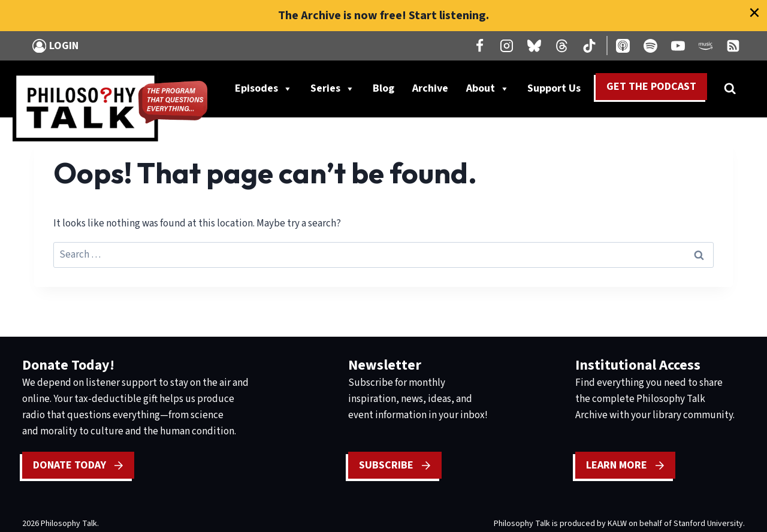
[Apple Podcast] (623, 46)
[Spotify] (650, 46)
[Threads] (562, 46)
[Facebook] (479, 46)
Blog (383, 88)
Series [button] (333, 89)
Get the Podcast (651, 87)
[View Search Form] (730, 89)
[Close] (754, 13)
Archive (430, 88)
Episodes (264, 89)
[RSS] (733, 46)
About (488, 89)
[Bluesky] (535, 46)
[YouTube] (678, 46)
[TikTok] (590, 46)
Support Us (558, 89)
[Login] (55, 46)
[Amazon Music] (705, 46)
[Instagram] (507, 46)
